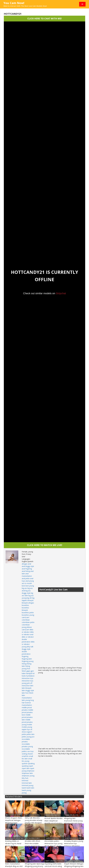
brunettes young (28, 615)
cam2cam (25, 617)
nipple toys (26, 729)
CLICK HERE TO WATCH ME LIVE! (45, 545)
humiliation (30, 676)
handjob (29, 673)
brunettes (25, 605)
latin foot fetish (28, 693)
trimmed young (28, 785)
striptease (31, 771)
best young (30, 586)
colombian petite (28, 622)
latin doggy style (28, 690)
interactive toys (28, 678)
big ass (24, 588)
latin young (26, 700)
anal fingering (27, 569)
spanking (25, 766)
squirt (31, 766)
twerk (24, 788)
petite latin (30, 734)
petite (24, 734)
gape (28, 671)
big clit (29, 598)
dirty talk (30, 647)
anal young (30, 581)
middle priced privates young (27, 722)
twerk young (26, 790)
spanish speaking (28, 763)
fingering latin (27, 659)
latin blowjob (27, 688)
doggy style (26, 649)
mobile (29, 725)
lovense (28, 703)
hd (33, 673)
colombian (26, 620)
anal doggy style (28, 566)
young (24, 793)
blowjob (30, 600)
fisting (24, 664)
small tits (25, 756)
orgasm (29, 732)
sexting (24, 754)
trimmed (25, 781)
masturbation (27, 705)
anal (29, 564)
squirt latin (26, 768)
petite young (26, 737)
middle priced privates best (27, 712)
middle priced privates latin (27, 717)
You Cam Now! (14, 3)
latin (32, 686)
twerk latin (30, 788)
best (23, 586)
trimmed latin (27, 783)
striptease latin (27, 773)
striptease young (28, 776)
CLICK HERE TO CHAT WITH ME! (44, 18)
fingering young (28, 661)
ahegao (25, 564)
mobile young (27, 727)
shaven (30, 754)
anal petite (26, 578)
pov (33, 737)
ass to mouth (27, 583)
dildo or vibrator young (28, 644)
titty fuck (25, 778)
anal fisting (26, 571)
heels (24, 676)
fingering (25, 656)
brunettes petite (28, 613)
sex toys (30, 751)
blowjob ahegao (28, 603)
